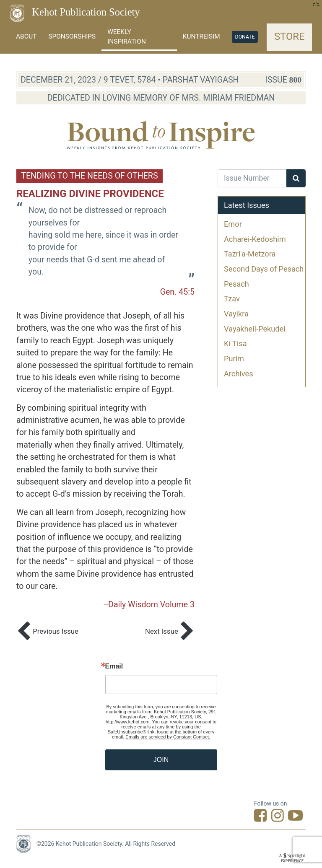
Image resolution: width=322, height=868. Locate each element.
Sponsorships (72, 36)
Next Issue (170, 632)
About (26, 36)
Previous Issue (47, 632)
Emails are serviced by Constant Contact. (168, 737)
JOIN (161, 760)
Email (114, 666)
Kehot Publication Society (86, 12)
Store (290, 36)
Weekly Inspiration (127, 37)
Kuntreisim (201, 36)
